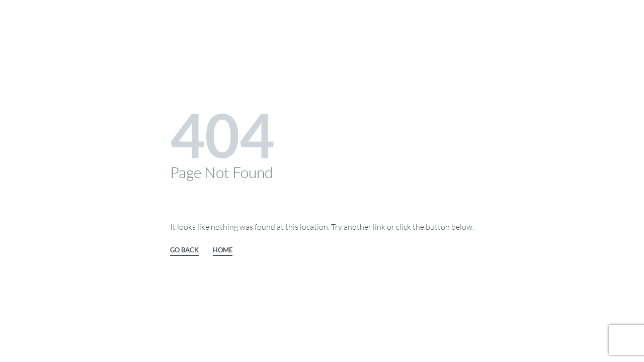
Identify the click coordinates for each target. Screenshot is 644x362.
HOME (223, 250)
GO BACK (184, 250)
